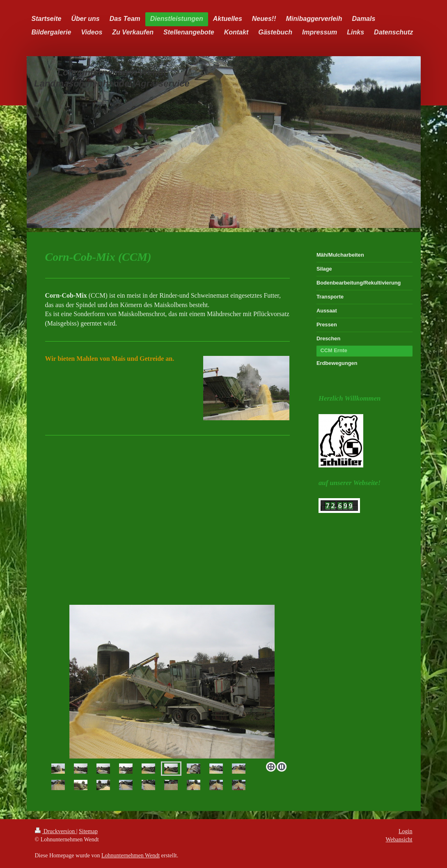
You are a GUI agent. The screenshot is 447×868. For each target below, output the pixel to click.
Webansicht (399, 840)
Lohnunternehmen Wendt (131, 855)
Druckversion (56, 831)
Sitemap (88, 831)
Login (405, 831)
